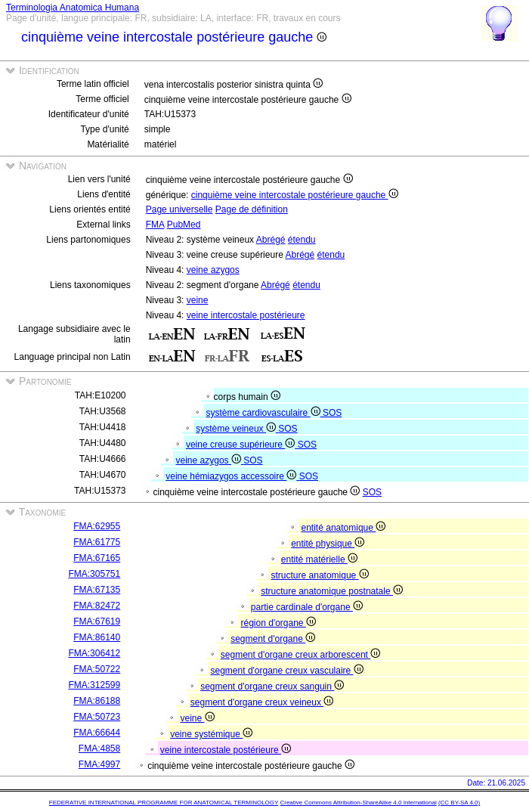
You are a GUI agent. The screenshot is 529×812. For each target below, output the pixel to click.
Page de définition (252, 209)
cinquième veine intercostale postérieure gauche (295, 195)
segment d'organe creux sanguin (272, 686)
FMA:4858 (99, 748)
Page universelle (179, 209)
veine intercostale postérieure (246, 315)
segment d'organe (273, 639)
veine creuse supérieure (242, 445)
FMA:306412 (94, 653)
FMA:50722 (97, 669)
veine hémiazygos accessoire (232, 476)
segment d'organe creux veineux (262, 702)
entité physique (328, 544)
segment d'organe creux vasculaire (287, 671)
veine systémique (211, 734)
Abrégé (271, 240)
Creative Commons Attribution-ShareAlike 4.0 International (358, 803)
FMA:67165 (97, 558)
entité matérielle (319, 559)
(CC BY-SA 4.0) (459, 803)
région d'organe (278, 623)
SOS (332, 413)
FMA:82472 (97, 606)
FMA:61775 (97, 542)
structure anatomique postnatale (332, 591)
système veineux (237, 429)
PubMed (184, 225)
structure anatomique (320, 575)
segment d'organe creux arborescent (300, 655)
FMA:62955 (97, 526)
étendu (302, 240)
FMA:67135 (97, 590)
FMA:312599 (94, 685)
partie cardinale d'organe (307, 607)
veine (198, 300)
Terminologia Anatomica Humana (73, 8)
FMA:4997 (99, 764)
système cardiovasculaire (264, 413)
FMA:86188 (97, 701)
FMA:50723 (97, 717)
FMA (155, 225)
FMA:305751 (94, 574)
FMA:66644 (97, 733)
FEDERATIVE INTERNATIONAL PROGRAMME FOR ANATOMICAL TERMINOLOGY (164, 803)
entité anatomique (344, 528)
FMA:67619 (97, 621)
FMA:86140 (97, 637)
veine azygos (213, 270)
